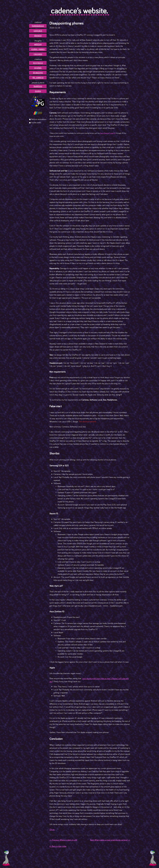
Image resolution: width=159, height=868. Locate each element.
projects (38, 63)
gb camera (38, 78)
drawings (38, 73)
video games (38, 49)
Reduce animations (39, 119)
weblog (38, 44)
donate (38, 36)
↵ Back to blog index (58, 846)
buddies (38, 86)
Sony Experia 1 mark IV (108, 133)
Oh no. (52, 829)
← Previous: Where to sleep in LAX (63, 840)
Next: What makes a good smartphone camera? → (110, 840)
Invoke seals (36, 122)
